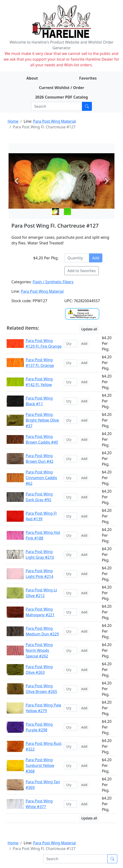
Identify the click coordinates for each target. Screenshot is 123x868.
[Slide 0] (56, 211)
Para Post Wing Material (54, 121)
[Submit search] (87, 106)
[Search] (57, 106)
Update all (89, 329)
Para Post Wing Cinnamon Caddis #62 (41, 478)
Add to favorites (82, 271)
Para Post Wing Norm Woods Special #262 (39, 650)
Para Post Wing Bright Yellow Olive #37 (42, 420)
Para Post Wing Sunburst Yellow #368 (40, 765)
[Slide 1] (67, 211)
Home (13, 121)
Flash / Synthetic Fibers (53, 282)
